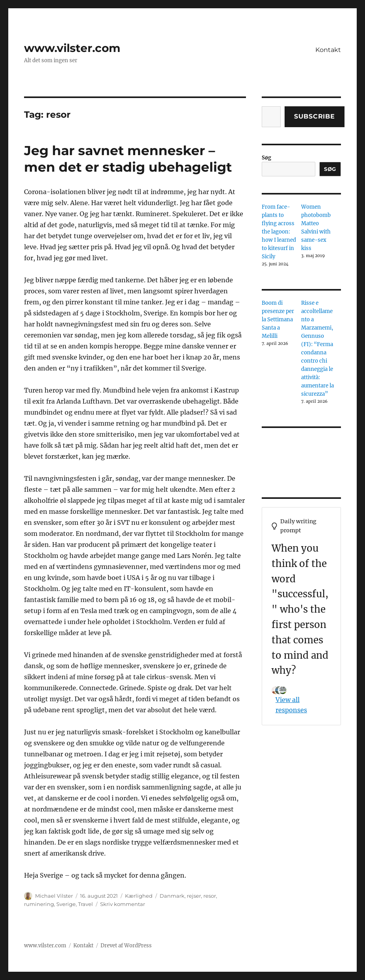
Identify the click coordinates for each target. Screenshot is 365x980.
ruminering (39, 904)
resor (210, 896)
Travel (86, 904)
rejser (194, 896)
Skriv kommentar (123, 904)
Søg (266, 158)
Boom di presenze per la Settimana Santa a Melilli (278, 320)
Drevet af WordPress (126, 946)
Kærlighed (139, 896)
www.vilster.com (72, 48)
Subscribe (315, 116)
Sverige (66, 904)
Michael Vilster (54, 896)
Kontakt (328, 50)
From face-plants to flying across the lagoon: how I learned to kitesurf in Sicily (279, 232)
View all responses (291, 705)
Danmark (172, 896)
